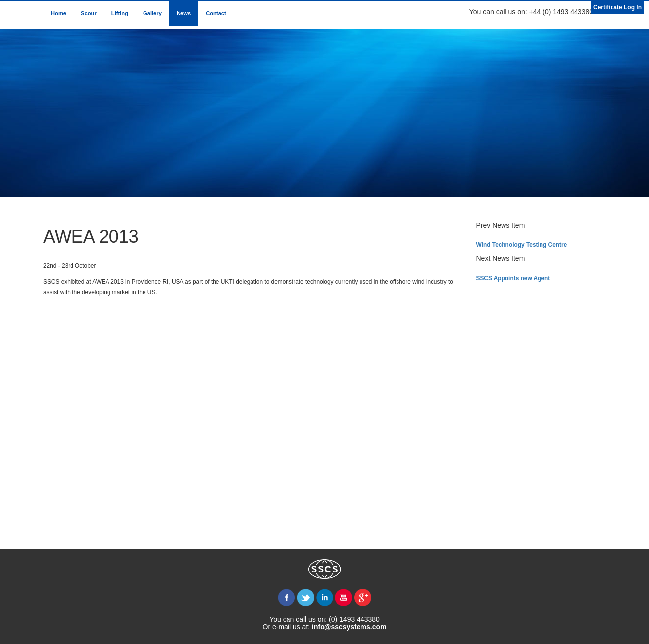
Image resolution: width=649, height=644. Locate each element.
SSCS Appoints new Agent (513, 278)
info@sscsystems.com (349, 627)
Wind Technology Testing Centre (522, 245)
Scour (89, 13)
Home (58, 13)
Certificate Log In (617, 7)
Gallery (152, 13)
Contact (216, 13)
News (184, 13)
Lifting (120, 13)
